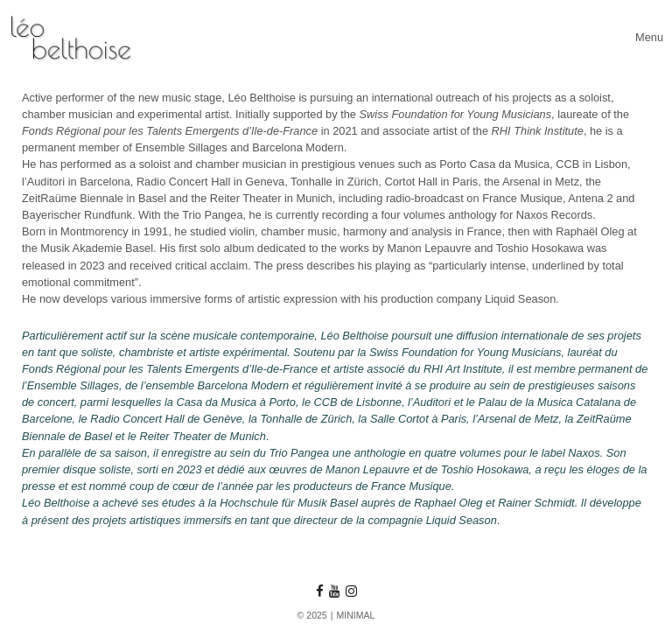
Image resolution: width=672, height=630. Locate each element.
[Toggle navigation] (649, 37)
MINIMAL (355, 615)
